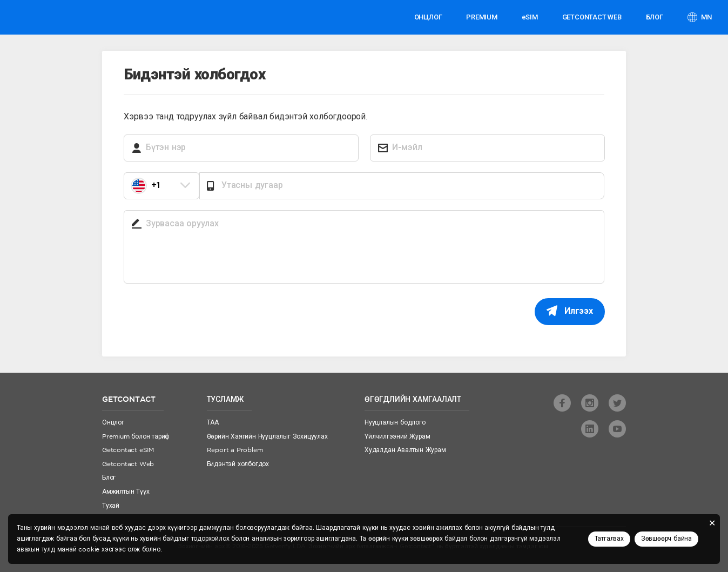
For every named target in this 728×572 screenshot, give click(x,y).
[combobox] (161, 186)
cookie (89, 550)
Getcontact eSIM (128, 450)
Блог (655, 17)
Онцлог (428, 17)
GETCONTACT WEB (592, 17)
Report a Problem (235, 450)
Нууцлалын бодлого (395, 423)
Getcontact (47, 17)
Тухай (111, 506)
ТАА (213, 423)
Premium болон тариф (136, 437)
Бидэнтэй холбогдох (238, 464)
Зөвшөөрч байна (666, 539)
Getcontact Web (128, 464)
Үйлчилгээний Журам (397, 437)
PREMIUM (482, 17)
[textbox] (161, 186)
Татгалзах (609, 539)
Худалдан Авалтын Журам (405, 450)
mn (706, 17)
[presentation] (206, 319)
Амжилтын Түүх (126, 492)
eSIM (530, 17)
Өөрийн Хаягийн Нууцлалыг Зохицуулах (267, 437)
